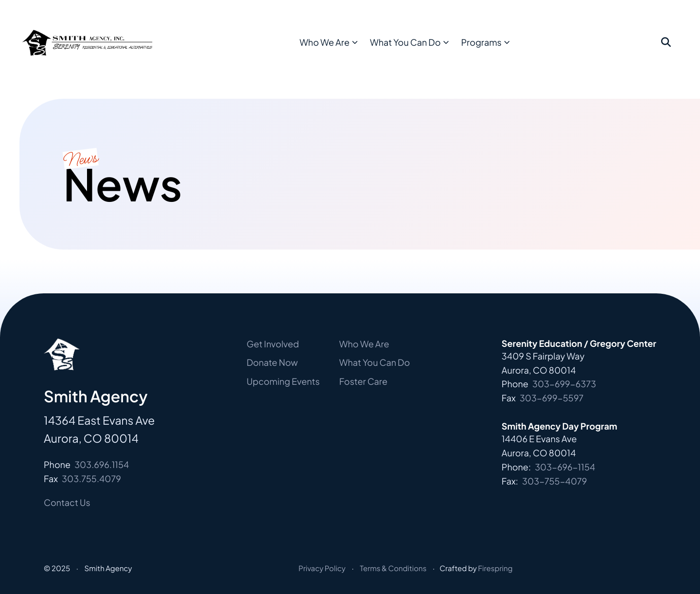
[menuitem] (350, 49)
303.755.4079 (91, 478)
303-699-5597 (552, 398)
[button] (666, 50)
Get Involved (273, 344)
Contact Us (67, 502)
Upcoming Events (283, 381)
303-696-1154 (565, 467)
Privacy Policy (322, 568)
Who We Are (347, 49)
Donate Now (272, 362)
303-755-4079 (555, 481)
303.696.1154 (102, 464)
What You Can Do (428, 49)
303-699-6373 (564, 384)
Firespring (495, 568)
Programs (504, 49)
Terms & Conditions (393, 568)
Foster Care (363, 381)
